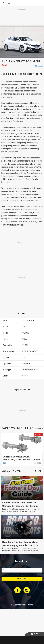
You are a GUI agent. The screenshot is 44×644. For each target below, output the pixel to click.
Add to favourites (2, 62)
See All (38, 428)
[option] (22, 42)
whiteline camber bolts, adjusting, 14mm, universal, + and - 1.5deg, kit (22, 460)
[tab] (22, 314)
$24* (5, 463)
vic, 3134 (39, 66)
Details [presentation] (22, 314)
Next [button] (43, 42)
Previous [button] (1, 42)
